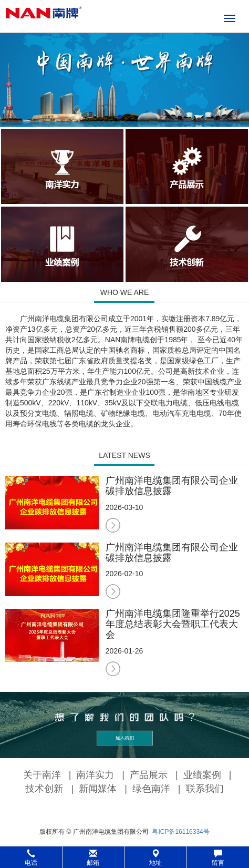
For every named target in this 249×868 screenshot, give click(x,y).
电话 (31, 858)
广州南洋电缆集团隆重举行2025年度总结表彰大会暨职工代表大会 (173, 624)
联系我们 (205, 789)
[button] (124, 857)
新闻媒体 (98, 789)
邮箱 (93, 858)
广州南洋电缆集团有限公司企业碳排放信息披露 (172, 486)
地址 (155, 858)
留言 (218, 858)
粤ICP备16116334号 (180, 832)
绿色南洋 (151, 789)
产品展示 (149, 775)
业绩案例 (202, 775)
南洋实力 (95, 775)
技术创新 (44, 789)
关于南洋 (42, 775)
